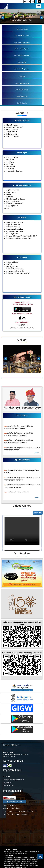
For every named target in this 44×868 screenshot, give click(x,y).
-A (33, 1)
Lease (9, 201)
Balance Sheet (12, 140)
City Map (10, 171)
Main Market (11, 173)
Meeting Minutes (12, 273)
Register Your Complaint (15, 210)
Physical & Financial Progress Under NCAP (22, 242)
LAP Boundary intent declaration (16, 494)
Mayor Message (12, 131)
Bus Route (10, 175)
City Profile (10, 168)
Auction (9, 271)
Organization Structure (14, 177)
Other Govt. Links (10, 805)
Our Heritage (11, 166)
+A (25, 1)
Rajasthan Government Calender (18, 280)
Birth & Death (11, 199)
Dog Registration (12, 212)
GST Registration (12, 240)
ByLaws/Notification (13, 233)
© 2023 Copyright (10, 850)
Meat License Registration (16, 205)
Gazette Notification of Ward (14, 780)
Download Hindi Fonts (14, 802)
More (6, 214)
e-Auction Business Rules (15, 277)
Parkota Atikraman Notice (15, 275)
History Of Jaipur (12, 164)
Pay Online (7, 783)
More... (38, 453)
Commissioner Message (15, 134)
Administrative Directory (15, 229)
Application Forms (13, 196)
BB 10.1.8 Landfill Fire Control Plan (19, 245)
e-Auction (10, 203)
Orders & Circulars (13, 268)
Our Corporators (12, 136)
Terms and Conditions (11, 808)
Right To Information (13, 231)
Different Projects (12, 143)
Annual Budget (12, 138)
